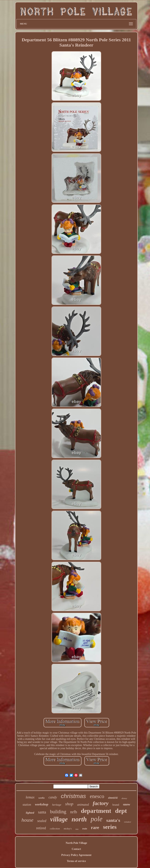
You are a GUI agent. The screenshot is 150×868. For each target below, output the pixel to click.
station (27, 805)
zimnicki (113, 798)
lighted (30, 813)
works (42, 798)
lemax (30, 797)
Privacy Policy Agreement (76, 855)
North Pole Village (76, 843)
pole (96, 819)
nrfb (74, 812)
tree (77, 829)
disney (124, 798)
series (110, 827)
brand (116, 805)
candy (53, 797)
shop (69, 804)
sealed (42, 821)
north (79, 819)
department (96, 811)
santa (42, 812)
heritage (57, 805)
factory (101, 803)
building (58, 812)
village (59, 819)
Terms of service (76, 861)
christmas (73, 796)
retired (41, 828)
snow (127, 804)
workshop (42, 804)
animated (83, 805)
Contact (76, 849)
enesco (97, 796)
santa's (113, 820)
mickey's (68, 829)
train (85, 829)
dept (121, 811)
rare (95, 828)
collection (55, 829)
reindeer (128, 822)
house (27, 820)
